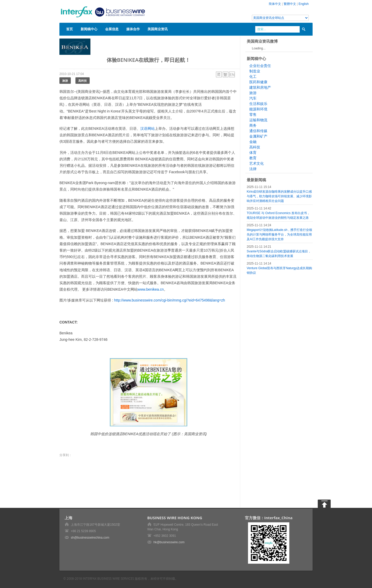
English (304, 4)
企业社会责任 (260, 66)
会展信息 (112, 29)
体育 (253, 153)
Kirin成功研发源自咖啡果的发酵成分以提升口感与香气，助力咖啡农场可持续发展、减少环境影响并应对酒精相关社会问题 (279, 196)
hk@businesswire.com (169, 542)
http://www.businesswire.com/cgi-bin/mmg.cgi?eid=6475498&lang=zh (170, 300)
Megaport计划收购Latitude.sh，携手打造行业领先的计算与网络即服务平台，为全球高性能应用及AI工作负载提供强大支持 (279, 235)
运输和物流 (258, 120)
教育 (253, 158)
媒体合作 (133, 29)
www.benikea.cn (151, 289)
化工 (253, 77)
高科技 (83, 81)
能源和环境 (258, 109)
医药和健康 (258, 82)
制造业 (255, 71)
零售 (253, 115)
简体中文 (275, 4)
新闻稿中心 (89, 29)
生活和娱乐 (258, 104)
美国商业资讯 (158, 29)
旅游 (65, 81)
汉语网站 (148, 129)
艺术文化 (257, 163)
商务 (253, 125)
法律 (253, 169)
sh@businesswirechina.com (90, 538)
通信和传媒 (258, 131)
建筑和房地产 (260, 87)
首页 (69, 29)
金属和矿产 (258, 136)
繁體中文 (290, 4)
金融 (253, 142)
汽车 (253, 98)
